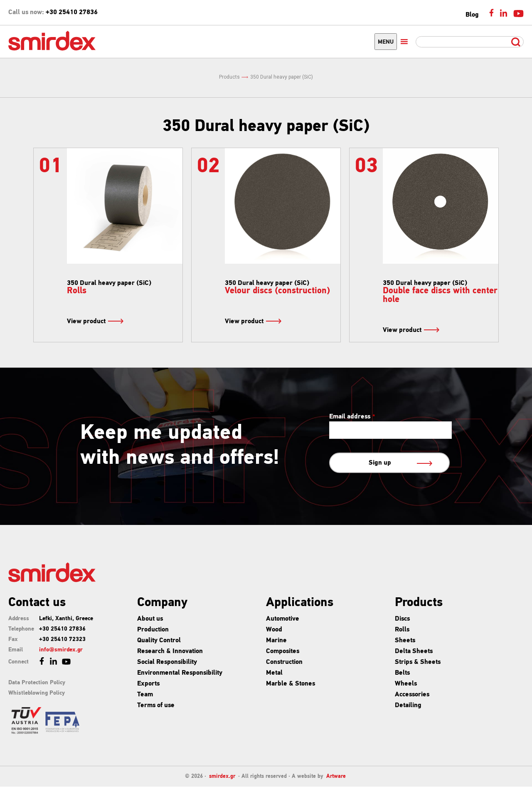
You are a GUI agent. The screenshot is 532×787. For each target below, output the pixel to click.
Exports (148, 684)
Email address (352, 417)
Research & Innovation (170, 651)
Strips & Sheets (418, 662)
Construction (284, 662)
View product (95, 322)
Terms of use (156, 705)
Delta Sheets (414, 651)
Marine (276, 641)
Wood (274, 630)
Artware (336, 776)
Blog (472, 15)
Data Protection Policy (37, 683)
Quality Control (159, 641)
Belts (402, 673)
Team (145, 695)
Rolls (402, 630)
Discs (402, 619)
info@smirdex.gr (61, 650)
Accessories (412, 695)
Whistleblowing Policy (37, 693)
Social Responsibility (167, 662)
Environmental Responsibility (180, 673)
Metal (274, 673)
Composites (283, 651)
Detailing (408, 705)
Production (153, 630)
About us (150, 619)
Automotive (283, 619)
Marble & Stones (291, 684)
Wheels (406, 684)
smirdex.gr (222, 776)
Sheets (405, 641)
